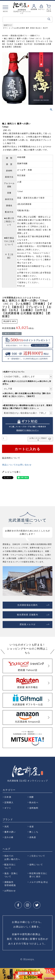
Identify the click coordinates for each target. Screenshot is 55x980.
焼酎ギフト (35, 36)
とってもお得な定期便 (17, 28)
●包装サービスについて (14, 372)
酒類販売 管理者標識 (10, 884)
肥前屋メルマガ (28, 624)
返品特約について (11, 458)
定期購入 (9, 802)
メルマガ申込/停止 (39, 882)
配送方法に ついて (10, 866)
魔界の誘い (10, 832)
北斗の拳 (9, 837)
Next (53, 973)
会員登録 (34, 9)
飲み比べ (39, 28)
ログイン (42, 9)
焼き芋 (45, 28)
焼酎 (32, 797)
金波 (32, 826)
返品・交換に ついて (11, 875)
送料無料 (34, 808)
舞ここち (34, 832)
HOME (5, 36)
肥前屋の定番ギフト (19, 36)
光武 (7, 826)
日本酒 (8, 797)
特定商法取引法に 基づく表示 (38, 875)
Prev (2, 973)
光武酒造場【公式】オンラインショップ (27, 781)
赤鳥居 (32, 28)
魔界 (27, 28)
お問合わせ (10, 891)
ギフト (5, 28)
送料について (36, 865)
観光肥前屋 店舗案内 (28, 615)
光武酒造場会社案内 (27, 605)
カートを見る (49, 10)
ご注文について (37, 856)
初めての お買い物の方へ (12, 857)
